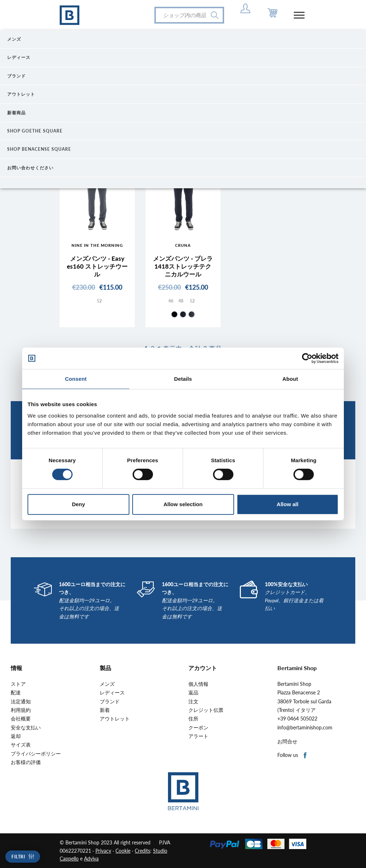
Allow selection (183, 504)
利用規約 (21, 710)
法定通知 (21, 702)
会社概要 (21, 719)
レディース (112, 693)
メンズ (107, 684)
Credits (142, 851)
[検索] (189, 15)
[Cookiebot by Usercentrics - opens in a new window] (307, 358)
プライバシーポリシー (36, 754)
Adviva (91, 859)
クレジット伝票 (206, 710)
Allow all (288, 504)
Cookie (123, 851)
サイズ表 (21, 745)
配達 (16, 693)
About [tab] (290, 379)
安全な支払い (26, 728)
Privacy (103, 851)
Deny (78, 504)
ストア (18, 684)
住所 (193, 719)
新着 (105, 710)
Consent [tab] (76, 379)
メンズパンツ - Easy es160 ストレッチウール (97, 266)
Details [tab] (183, 379)
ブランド (110, 702)
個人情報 (198, 684)
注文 (193, 702)
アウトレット (115, 719)
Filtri (18, 857)
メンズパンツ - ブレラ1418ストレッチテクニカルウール (183, 266)
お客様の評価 (26, 762)
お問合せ (287, 742)
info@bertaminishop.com (305, 728)
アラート (198, 736)
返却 (16, 736)
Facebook (305, 756)
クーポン (198, 728)
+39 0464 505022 (297, 719)
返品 (193, 693)
